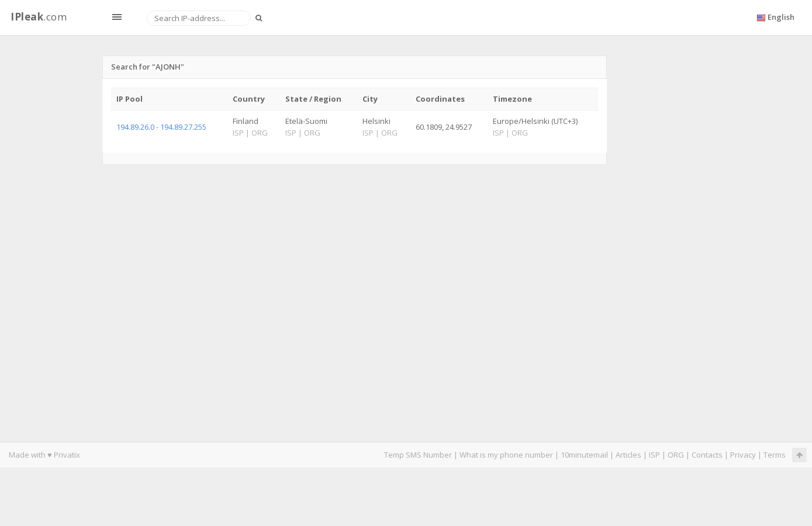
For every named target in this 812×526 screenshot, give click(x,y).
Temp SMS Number (418, 455)
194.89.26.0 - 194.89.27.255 (161, 127)
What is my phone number (506, 455)
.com (39, 17)
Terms (775, 455)
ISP (654, 455)
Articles (628, 455)
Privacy (743, 455)
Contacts (707, 455)
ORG (676, 455)
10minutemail (584, 455)
